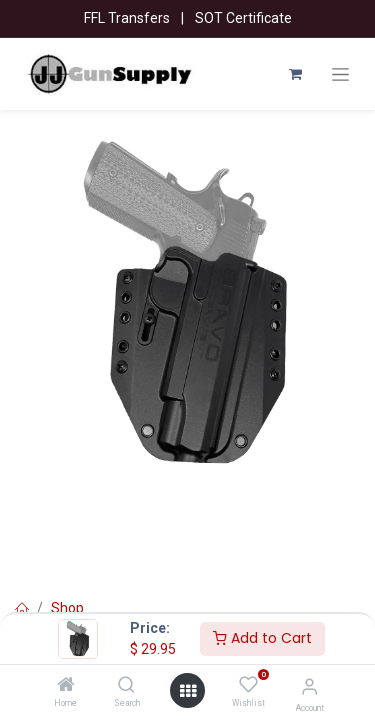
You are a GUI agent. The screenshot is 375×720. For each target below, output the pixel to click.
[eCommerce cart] (295, 74)
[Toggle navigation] (340, 74)
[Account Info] (309, 686)
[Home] (66, 686)
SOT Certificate (243, 18)
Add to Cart (262, 638)
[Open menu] (188, 691)
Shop (67, 608)
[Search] (126, 686)
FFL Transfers (127, 18)
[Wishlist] (248, 685)
